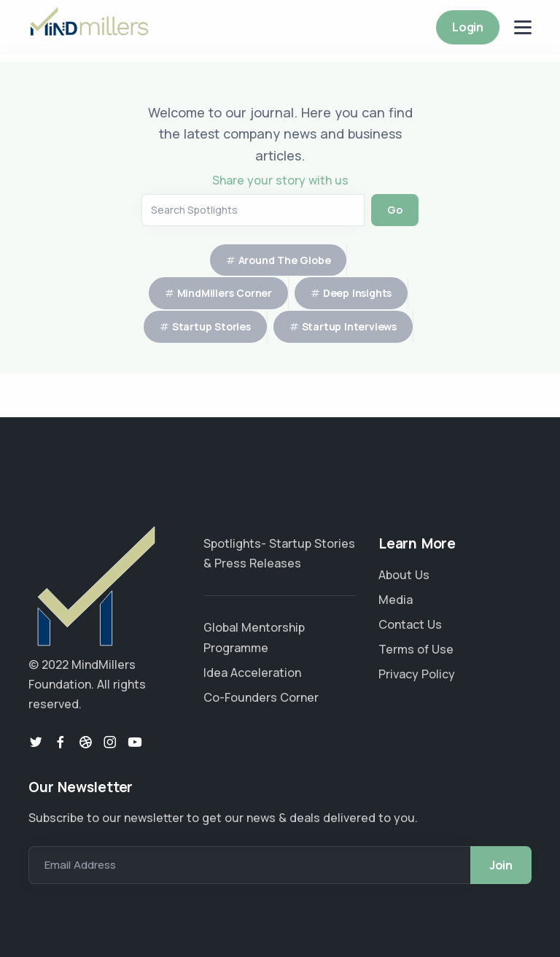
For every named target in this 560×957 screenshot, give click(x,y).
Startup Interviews (349, 326)
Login (468, 27)
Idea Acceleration (252, 673)
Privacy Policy (417, 674)
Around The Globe (285, 260)
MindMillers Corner (225, 293)
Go (395, 210)
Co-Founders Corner (261, 697)
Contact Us (410, 624)
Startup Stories (211, 326)
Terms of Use (416, 649)
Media (396, 600)
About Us (404, 575)
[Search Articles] (253, 210)
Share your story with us (280, 180)
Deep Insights (357, 293)
